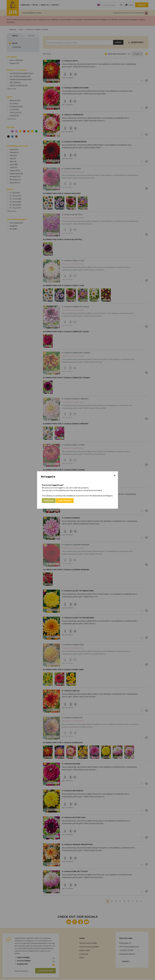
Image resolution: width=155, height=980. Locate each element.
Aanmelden (49, 501)
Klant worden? (67, 501)
